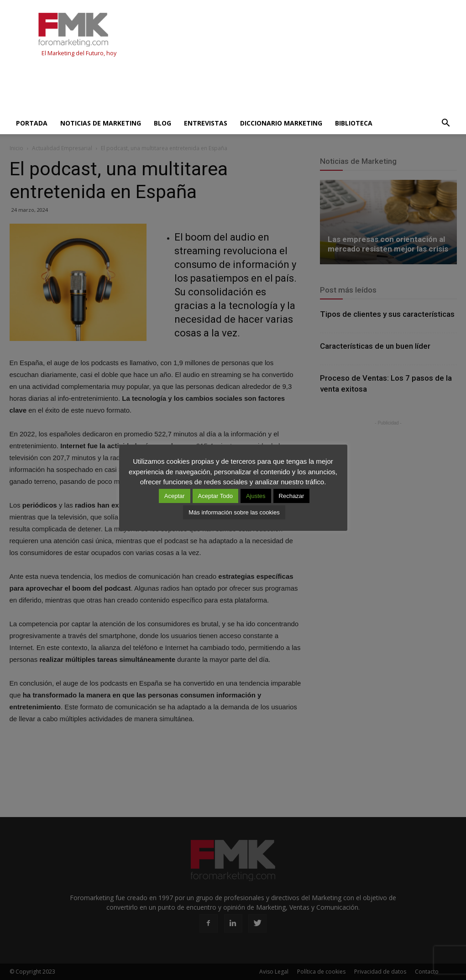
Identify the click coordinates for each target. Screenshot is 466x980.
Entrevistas (206, 123)
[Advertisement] (176, 88)
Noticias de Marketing (101, 123)
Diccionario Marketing (281, 123)
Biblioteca (354, 123)
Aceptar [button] (175, 496)
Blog (162, 123)
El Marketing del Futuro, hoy (79, 53)
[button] (446, 123)
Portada (32, 123)
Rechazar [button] (292, 496)
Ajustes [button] (256, 496)
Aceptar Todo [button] (215, 496)
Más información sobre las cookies (234, 512)
